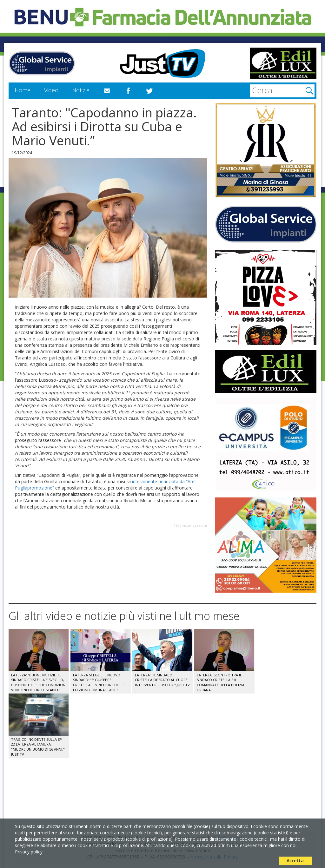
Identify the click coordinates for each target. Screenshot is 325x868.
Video (51, 90)
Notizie (81, 90)
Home (23, 90)
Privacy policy (29, 852)
